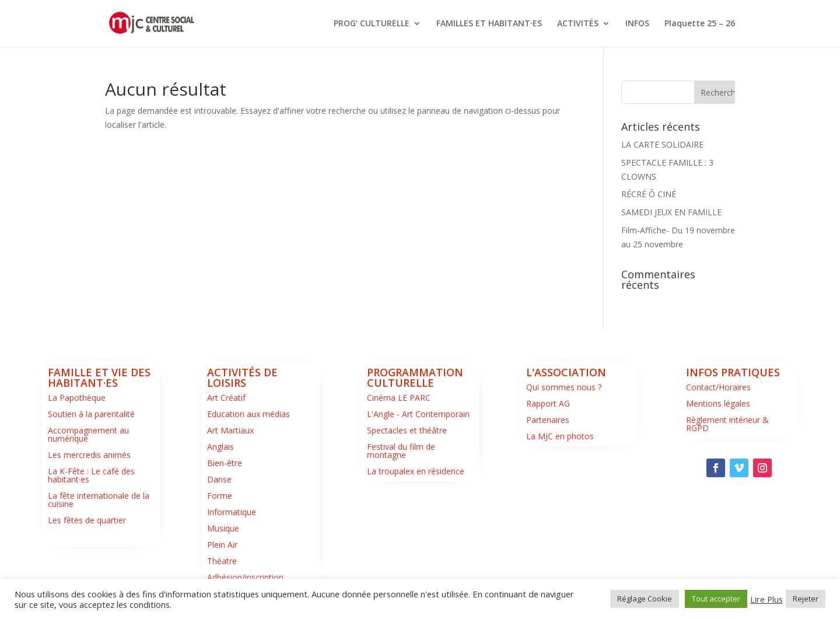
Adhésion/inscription (245, 577)
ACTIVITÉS (578, 24)
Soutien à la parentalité (91, 414)
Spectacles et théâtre (407, 430)
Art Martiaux (230, 430)
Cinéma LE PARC (399, 398)
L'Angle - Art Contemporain (418, 414)
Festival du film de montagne (401, 451)
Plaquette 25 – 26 (700, 24)
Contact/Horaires (718, 387)
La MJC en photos (560, 436)
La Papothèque (77, 398)
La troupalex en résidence (416, 471)
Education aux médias (249, 414)
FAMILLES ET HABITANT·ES (489, 24)
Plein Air (222, 545)
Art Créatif (226, 398)
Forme (220, 496)
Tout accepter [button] (716, 599)
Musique (223, 528)
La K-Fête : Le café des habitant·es (91, 475)
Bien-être (225, 463)
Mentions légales (718, 403)
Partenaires (548, 420)
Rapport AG (548, 403)
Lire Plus (766, 599)
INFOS (637, 24)
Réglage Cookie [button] (645, 599)
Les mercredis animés (89, 455)
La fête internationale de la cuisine (99, 500)
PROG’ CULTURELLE (372, 24)
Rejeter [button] (806, 599)
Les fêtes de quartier (87, 520)
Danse (219, 479)
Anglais (220, 447)
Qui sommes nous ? (564, 387)
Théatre (222, 561)
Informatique (232, 512)
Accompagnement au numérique (88, 434)
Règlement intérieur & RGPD (727, 424)
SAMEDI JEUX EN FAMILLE (671, 212)
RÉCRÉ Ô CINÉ (649, 194)
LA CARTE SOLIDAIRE (662, 144)
